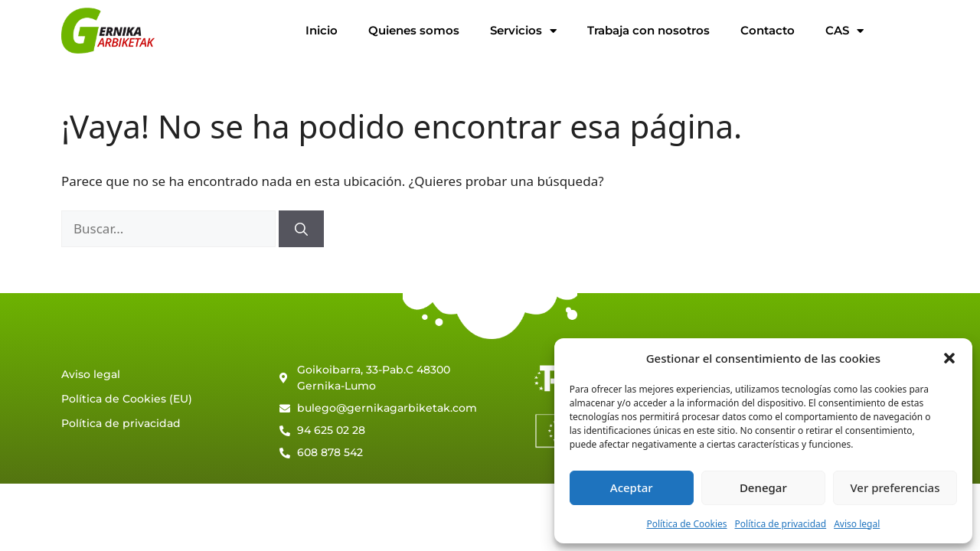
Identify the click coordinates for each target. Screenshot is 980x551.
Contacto (768, 30)
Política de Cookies (686, 524)
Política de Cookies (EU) (127, 399)
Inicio (322, 30)
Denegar (763, 487)
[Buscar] (301, 229)
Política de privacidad (781, 524)
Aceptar (632, 487)
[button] (949, 358)
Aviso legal (857, 524)
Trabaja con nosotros (648, 30)
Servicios (523, 31)
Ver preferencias (895, 487)
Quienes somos (414, 30)
